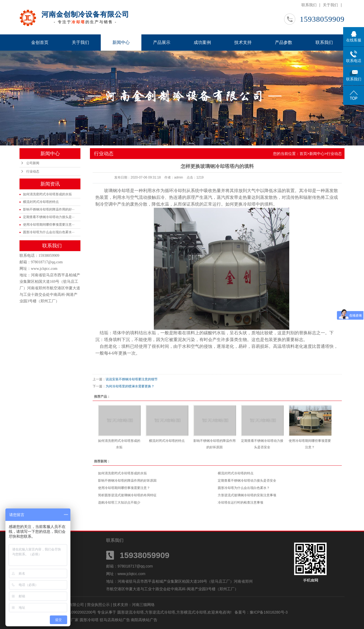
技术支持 (243, 42)
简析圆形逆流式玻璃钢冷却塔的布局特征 (127, 495)
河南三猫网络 (143, 605)
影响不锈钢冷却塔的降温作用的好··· (49, 209)
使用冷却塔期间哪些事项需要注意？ (124, 488)
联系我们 (309, 5)
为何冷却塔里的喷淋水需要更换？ (130, 386)
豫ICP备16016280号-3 (269, 612)
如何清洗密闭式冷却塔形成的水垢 (47, 194)
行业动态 (33, 171)
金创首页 (40, 42)
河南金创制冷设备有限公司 (85, 14)
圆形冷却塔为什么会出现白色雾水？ (244, 488)
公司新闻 (33, 163)
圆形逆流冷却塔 (131, 612)
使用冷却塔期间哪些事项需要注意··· (49, 225)
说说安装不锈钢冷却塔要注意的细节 (132, 379)
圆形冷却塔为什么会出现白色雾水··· (49, 232)
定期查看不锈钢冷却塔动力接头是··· (49, 217)
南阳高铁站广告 (144, 620)
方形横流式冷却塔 (191, 612)
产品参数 (284, 42)
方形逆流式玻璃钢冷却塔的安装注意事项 (247, 495)
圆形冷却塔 (90, 620)
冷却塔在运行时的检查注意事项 (240, 502)
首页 (303, 154)
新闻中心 (121, 42)
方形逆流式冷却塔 (160, 612)
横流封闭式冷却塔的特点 (41, 202)
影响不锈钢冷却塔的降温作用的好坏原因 (127, 481)
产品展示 (162, 42)
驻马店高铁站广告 (115, 620)
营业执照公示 (98, 605)
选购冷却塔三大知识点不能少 (119, 502)
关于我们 (330, 5)
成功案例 (202, 42)
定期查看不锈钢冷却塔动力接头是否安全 (247, 481)
